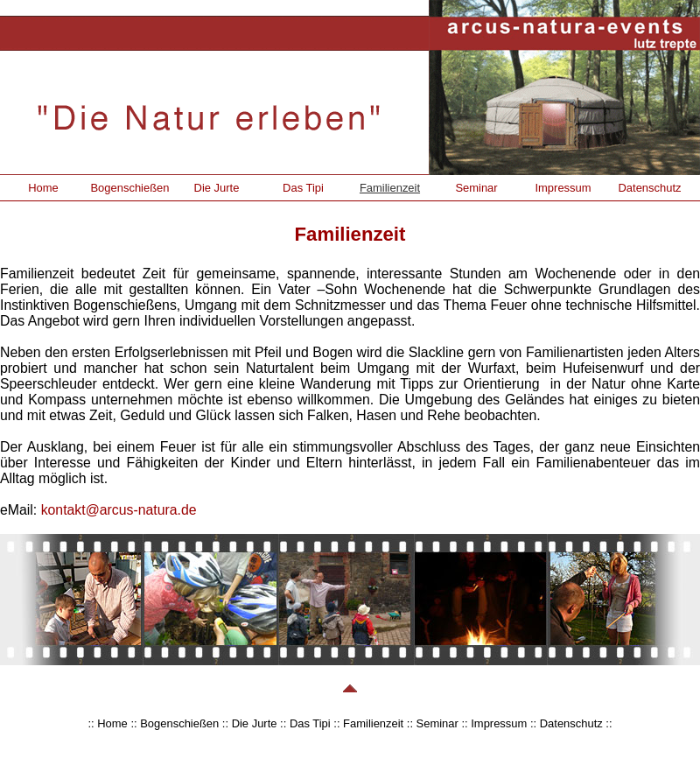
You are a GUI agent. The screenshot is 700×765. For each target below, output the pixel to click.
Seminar (476, 188)
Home (43, 188)
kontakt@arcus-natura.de (119, 510)
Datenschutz (649, 188)
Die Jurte (217, 188)
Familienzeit (390, 188)
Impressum (563, 188)
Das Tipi (303, 188)
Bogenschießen (129, 188)
